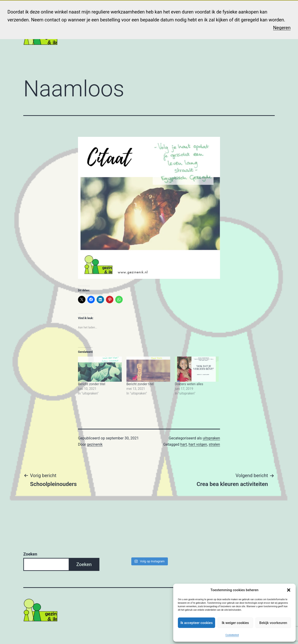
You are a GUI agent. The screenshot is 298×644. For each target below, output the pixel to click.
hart (184, 444)
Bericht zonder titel (92, 384)
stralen (214, 444)
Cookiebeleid (232, 635)
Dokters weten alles (189, 384)
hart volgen (198, 444)
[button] (289, 590)
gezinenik (95, 444)
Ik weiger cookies (235, 623)
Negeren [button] (282, 28)
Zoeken (30, 554)
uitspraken (211, 438)
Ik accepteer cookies (196, 623)
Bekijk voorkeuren (273, 623)
